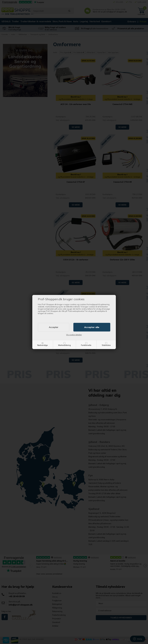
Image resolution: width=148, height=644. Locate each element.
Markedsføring (64, 345)
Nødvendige (43, 345)
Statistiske (106, 345)
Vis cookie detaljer (74, 335)
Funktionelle (86, 345)
